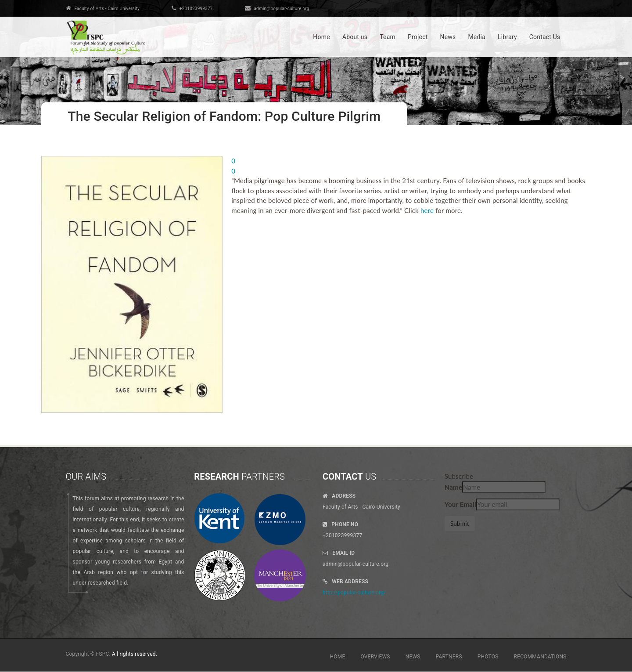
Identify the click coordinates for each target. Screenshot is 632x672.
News (448, 37)
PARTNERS (449, 657)
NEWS (413, 657)
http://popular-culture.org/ (354, 593)
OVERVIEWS (375, 657)
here (427, 210)
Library (507, 37)
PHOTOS (488, 657)
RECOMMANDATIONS (540, 657)
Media (477, 37)
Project (418, 37)
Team (388, 37)
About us (355, 37)
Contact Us (545, 37)
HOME (338, 657)
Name (453, 487)
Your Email (460, 504)
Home (321, 37)
